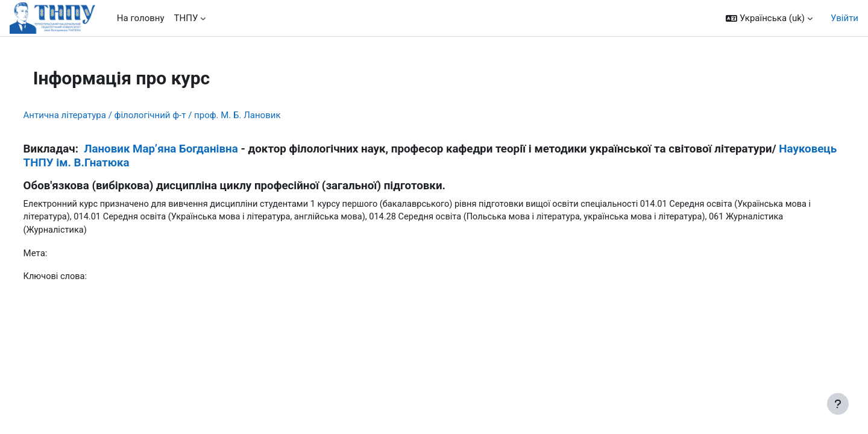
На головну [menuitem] (141, 18)
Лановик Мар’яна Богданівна (184, 149)
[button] (769, 18)
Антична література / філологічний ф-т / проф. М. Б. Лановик (175, 115)
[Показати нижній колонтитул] (838, 404)
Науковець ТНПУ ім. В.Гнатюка (193, 163)
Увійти (844, 18)
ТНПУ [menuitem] (186, 18)
